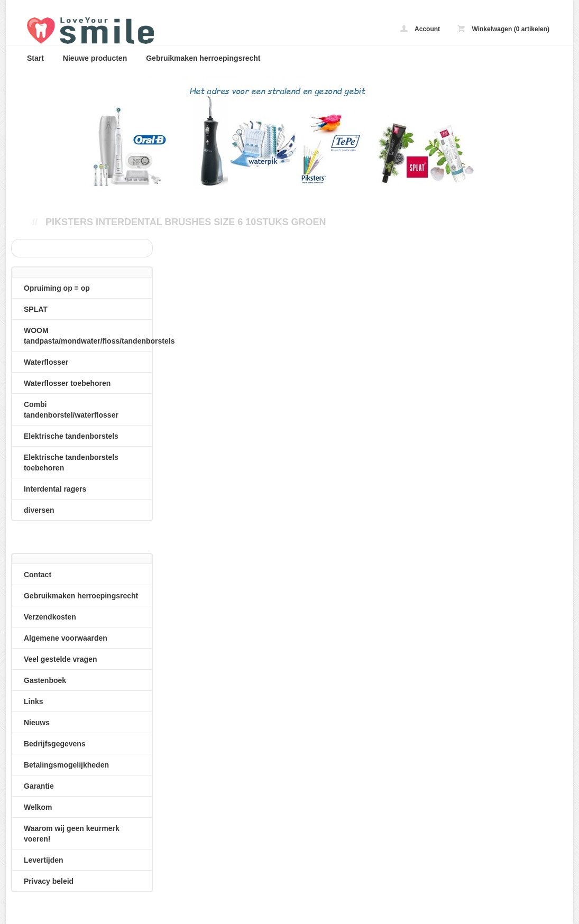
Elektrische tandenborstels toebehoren (71, 463)
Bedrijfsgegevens (55, 744)
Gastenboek (45, 680)
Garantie (39, 786)
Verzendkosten (50, 617)
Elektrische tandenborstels (71, 436)
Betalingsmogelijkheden (66, 765)
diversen (39, 510)
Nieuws (37, 723)
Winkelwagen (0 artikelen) (503, 29)
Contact (38, 575)
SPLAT (36, 309)
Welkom (38, 807)
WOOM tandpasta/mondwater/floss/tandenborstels (88, 336)
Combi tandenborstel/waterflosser (71, 410)
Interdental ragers (55, 489)
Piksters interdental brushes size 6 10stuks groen (186, 222)
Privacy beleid (49, 881)
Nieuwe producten (95, 58)
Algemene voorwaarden (66, 638)
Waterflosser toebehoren (67, 383)
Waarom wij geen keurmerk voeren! (72, 834)
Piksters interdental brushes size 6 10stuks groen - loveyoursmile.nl (159, 30)
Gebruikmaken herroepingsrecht (203, 58)
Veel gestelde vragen (61, 659)
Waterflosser (46, 362)
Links (34, 701)
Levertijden (44, 860)
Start (35, 58)
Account (420, 29)
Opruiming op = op (57, 288)
